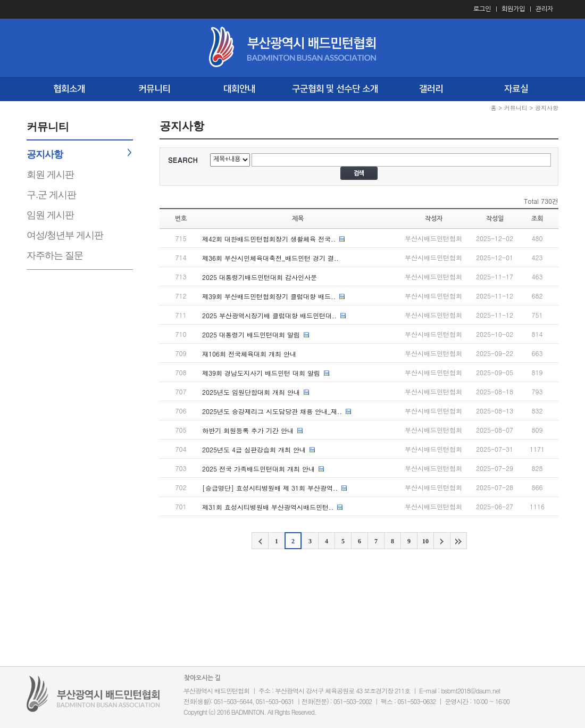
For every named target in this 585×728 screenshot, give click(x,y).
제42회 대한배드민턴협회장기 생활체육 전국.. (269, 239)
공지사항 (45, 154)
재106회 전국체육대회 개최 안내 (249, 354)
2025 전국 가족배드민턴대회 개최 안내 (258, 469)
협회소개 (69, 89)
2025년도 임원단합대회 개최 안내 (251, 392)
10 (425, 541)
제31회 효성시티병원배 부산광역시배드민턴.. (268, 507)
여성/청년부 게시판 (65, 235)
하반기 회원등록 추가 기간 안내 (248, 430)
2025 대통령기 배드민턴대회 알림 (251, 334)
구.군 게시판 (51, 195)
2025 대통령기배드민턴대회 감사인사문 (260, 277)
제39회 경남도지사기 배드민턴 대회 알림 (261, 373)
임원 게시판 (50, 215)
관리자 (544, 9)
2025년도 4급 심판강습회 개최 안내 (254, 449)
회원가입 (513, 9)
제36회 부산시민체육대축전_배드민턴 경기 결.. (270, 258)
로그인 (482, 9)
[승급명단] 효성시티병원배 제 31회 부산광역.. (270, 488)
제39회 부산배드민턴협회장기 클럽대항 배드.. (269, 296)
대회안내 (239, 89)
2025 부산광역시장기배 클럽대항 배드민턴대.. (269, 315)
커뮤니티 (154, 89)
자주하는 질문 (55, 255)
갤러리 (431, 89)
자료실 (516, 89)
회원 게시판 (50, 175)
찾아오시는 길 (202, 678)
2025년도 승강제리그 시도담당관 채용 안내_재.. (272, 411)
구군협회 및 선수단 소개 (335, 89)
